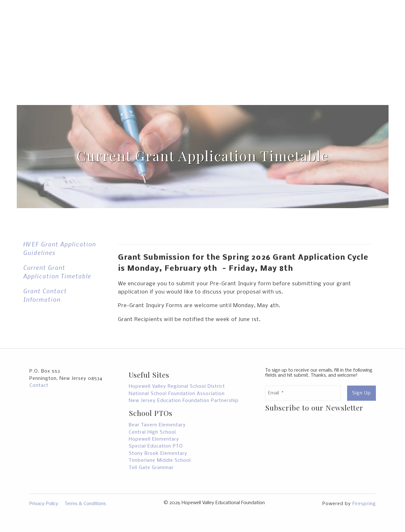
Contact (39, 386)
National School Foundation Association (177, 394)
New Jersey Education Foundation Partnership (184, 401)
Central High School (152, 432)
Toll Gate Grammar (151, 468)
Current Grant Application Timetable (57, 272)
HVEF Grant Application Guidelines (59, 248)
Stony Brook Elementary (158, 454)
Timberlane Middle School (160, 461)
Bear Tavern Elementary (157, 425)
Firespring (364, 504)
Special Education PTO (156, 446)
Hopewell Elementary (154, 439)
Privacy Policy (44, 504)
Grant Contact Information (45, 295)
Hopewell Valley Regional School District (177, 387)
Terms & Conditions (85, 504)
